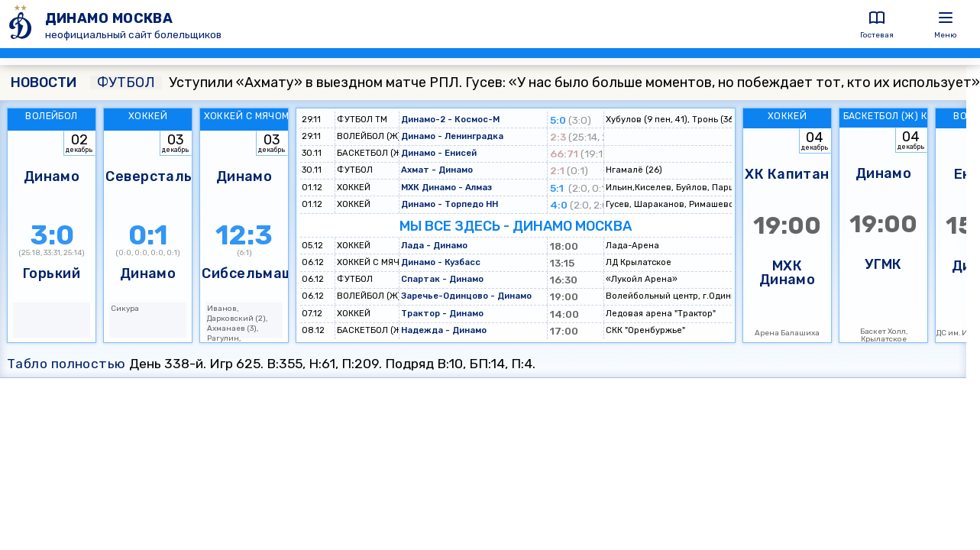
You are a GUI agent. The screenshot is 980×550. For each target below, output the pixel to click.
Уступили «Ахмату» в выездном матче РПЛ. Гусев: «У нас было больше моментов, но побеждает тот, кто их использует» (535, 82)
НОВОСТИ (44, 82)
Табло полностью (66, 364)
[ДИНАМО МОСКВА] (23, 24)
